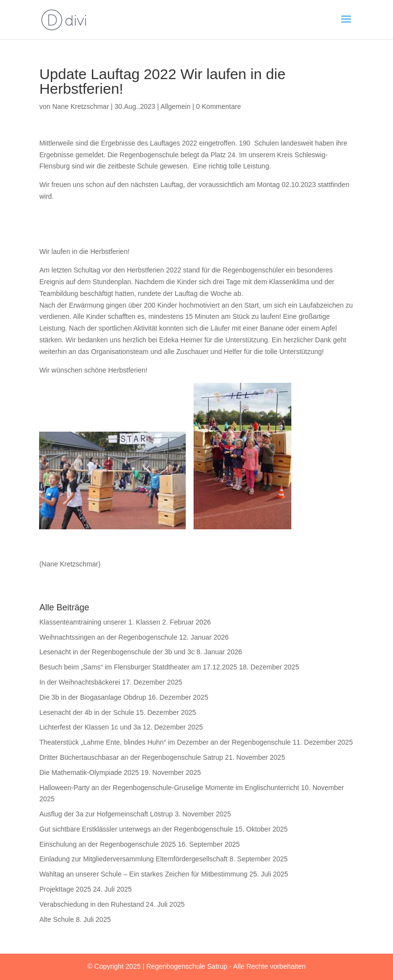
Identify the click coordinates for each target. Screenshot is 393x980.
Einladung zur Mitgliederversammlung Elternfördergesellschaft (133, 859)
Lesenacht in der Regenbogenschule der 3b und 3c (117, 652)
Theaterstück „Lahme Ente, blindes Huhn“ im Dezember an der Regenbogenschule (165, 742)
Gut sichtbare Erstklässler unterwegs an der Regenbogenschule (136, 829)
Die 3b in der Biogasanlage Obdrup (93, 697)
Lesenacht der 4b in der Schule (87, 712)
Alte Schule (56, 919)
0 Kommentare (218, 106)
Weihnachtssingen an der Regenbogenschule (108, 637)
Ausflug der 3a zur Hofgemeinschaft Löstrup (106, 814)
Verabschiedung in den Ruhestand (91, 904)
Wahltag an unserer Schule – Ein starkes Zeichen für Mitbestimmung (143, 874)
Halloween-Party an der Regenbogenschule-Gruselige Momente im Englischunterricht (169, 788)
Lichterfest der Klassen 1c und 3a (90, 727)
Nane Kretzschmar (81, 106)
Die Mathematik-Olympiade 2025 (89, 772)
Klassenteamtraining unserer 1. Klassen (99, 622)
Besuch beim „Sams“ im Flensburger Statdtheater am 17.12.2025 (138, 667)
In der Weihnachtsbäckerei (80, 682)
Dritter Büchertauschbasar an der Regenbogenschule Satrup (131, 757)
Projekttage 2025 (65, 889)
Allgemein (175, 106)
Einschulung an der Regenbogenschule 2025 (107, 844)
